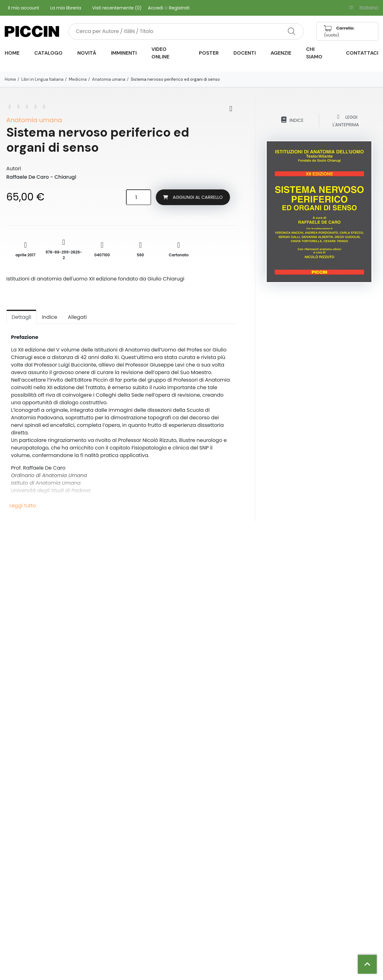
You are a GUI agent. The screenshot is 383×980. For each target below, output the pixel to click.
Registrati (179, 8)
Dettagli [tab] (21, 317)
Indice (292, 120)
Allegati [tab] (77, 317)
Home (10, 79)
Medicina (78, 79)
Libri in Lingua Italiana (42, 79)
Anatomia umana (109, 79)
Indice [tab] (49, 317)
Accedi (156, 8)
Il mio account (24, 8)
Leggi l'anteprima (346, 120)
